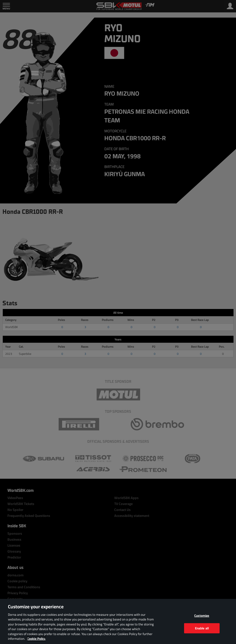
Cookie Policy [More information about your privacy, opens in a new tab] (36, 639)
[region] (118, 621)
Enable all (202, 628)
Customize (202, 616)
